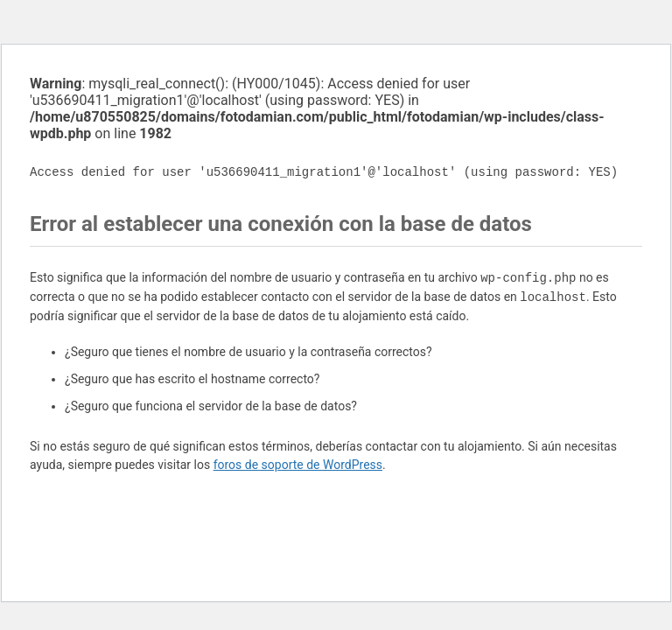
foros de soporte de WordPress (298, 465)
